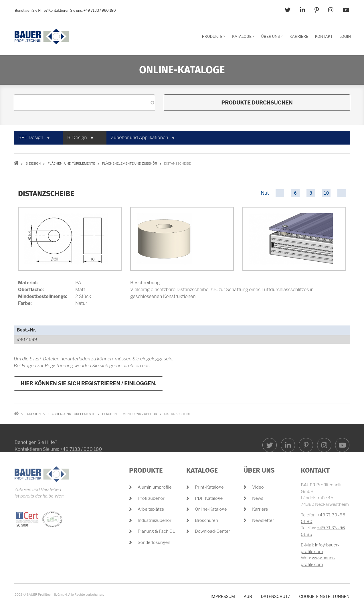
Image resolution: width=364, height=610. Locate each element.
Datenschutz (275, 596)
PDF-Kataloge (209, 498)
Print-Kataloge (209, 487)
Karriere (260, 509)
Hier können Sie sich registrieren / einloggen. (88, 383)
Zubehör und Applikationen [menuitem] (141, 140)
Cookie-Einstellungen (324, 596)
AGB (248, 596)
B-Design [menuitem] (78, 140)
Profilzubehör (151, 498)
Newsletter (263, 520)
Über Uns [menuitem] (273, 38)
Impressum (223, 596)
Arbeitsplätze (151, 509)
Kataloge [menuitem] (244, 38)
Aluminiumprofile (155, 487)
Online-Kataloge (211, 509)
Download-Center (212, 531)
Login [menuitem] (345, 36)
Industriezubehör (155, 520)
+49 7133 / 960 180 (100, 10)
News (258, 498)
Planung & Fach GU (157, 531)
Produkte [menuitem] (214, 38)
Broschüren (206, 520)
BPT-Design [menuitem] (32, 140)
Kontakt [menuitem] (324, 36)
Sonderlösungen (154, 542)
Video (258, 487)
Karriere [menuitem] (299, 36)
